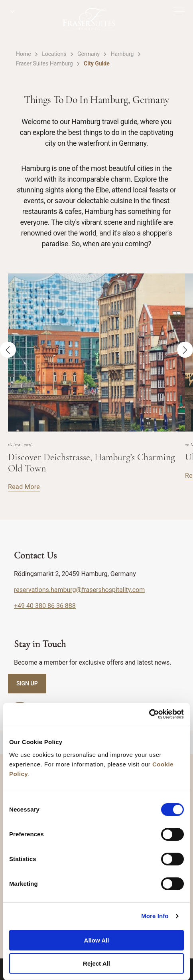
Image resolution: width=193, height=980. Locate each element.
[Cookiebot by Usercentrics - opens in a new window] (149, 714)
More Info (155, 916)
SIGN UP (27, 683)
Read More (24, 487)
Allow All (97, 940)
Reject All (96, 963)
